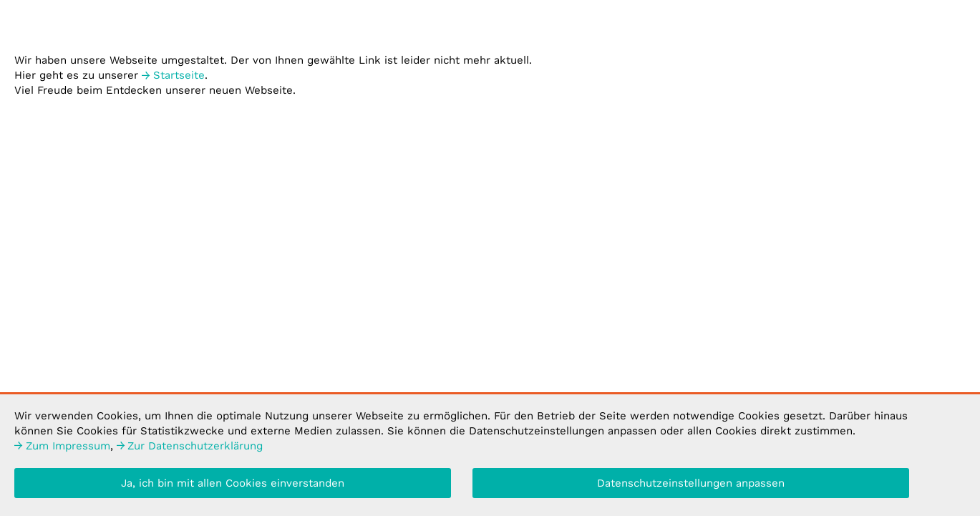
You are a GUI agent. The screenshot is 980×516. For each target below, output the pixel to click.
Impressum (62, 448)
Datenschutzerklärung (190, 448)
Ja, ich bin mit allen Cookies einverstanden (233, 485)
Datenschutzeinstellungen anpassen (691, 485)
